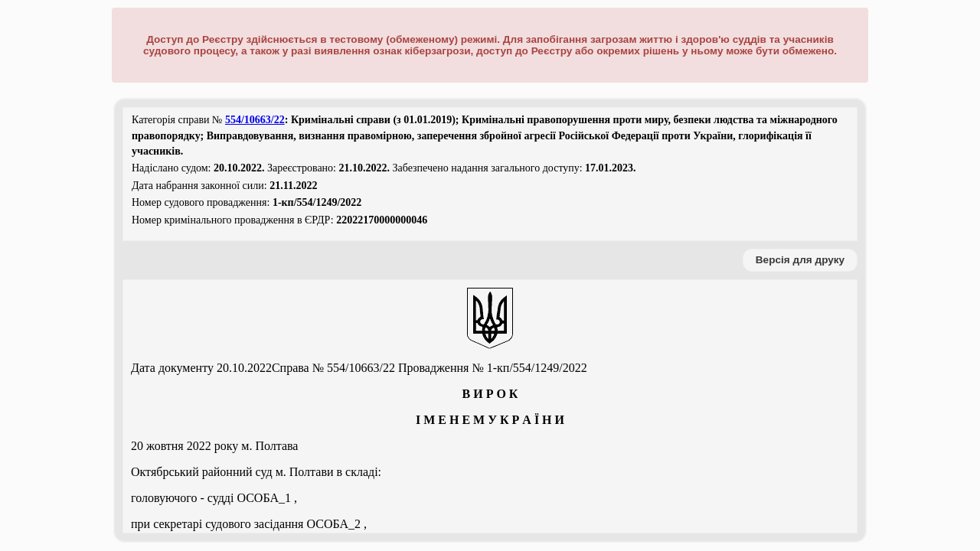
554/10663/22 (255, 120)
